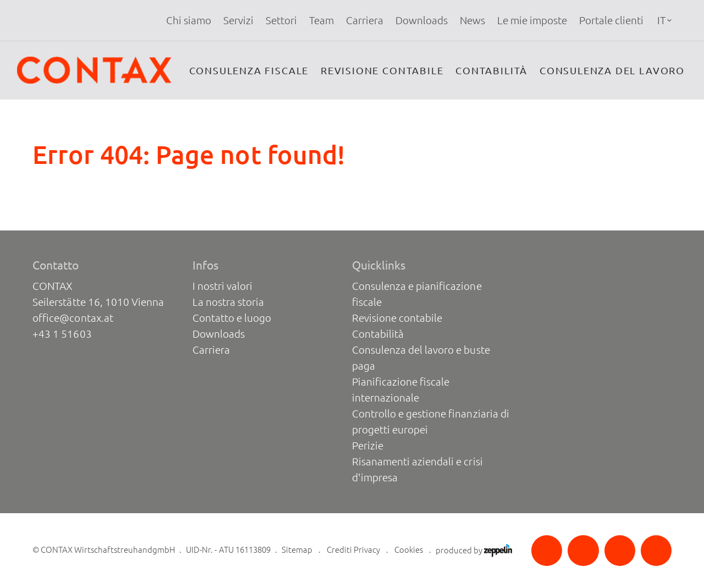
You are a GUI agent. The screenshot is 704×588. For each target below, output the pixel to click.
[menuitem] (189, 21)
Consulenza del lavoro (612, 70)
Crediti (339, 550)
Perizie (368, 446)
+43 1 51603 (62, 334)
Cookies (409, 550)
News (472, 20)
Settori (281, 20)
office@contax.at (73, 318)
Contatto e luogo (232, 318)
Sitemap (297, 550)
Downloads (422, 20)
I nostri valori (222, 286)
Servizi (238, 20)
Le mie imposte (532, 20)
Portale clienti (611, 20)
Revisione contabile (382, 70)
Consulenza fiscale (249, 70)
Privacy (367, 550)
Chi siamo (189, 20)
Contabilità (491, 70)
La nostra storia (228, 302)
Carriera (365, 20)
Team (321, 20)
